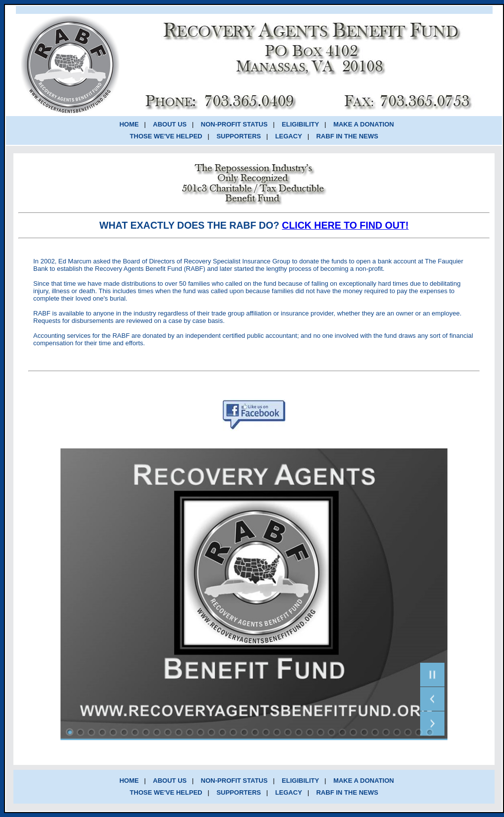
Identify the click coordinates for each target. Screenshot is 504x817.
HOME (129, 124)
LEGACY (289, 136)
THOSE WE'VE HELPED (166, 136)
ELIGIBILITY (300, 124)
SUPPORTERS (239, 136)
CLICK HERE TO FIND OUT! (345, 225)
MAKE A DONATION (364, 124)
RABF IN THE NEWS (347, 136)
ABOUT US (170, 124)
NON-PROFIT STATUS (234, 124)
